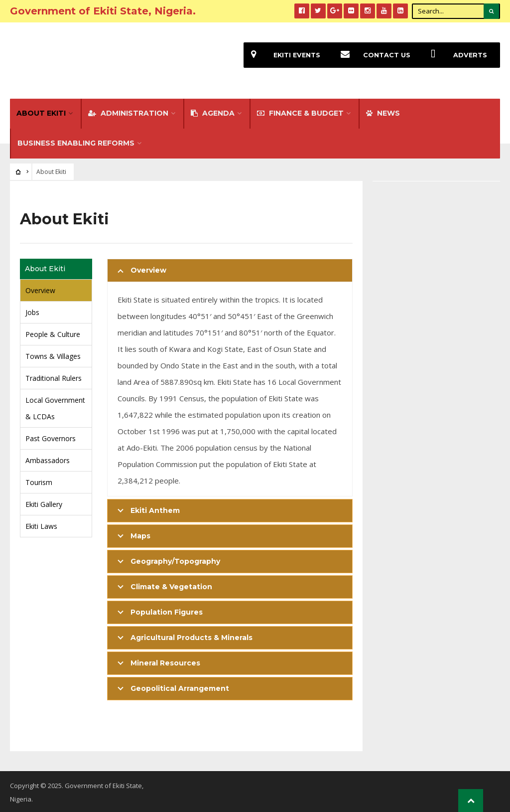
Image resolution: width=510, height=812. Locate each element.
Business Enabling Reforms (76, 142)
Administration (128, 112)
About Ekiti (41, 112)
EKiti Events (282, 55)
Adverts (455, 55)
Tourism (39, 481)
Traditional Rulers (54, 377)
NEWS (383, 112)
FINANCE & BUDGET (300, 112)
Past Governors (51, 437)
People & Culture (53, 333)
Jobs (32, 311)
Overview (40, 289)
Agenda (213, 112)
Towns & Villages (53, 355)
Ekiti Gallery (44, 503)
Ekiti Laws (41, 525)
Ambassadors (48, 459)
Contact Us (372, 55)
